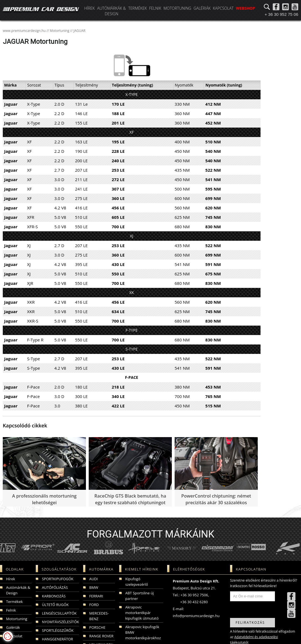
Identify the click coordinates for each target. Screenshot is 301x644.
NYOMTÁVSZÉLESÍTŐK (60, 622)
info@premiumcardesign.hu (196, 616)
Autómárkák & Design (111, 11)
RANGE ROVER (101, 636)
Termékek (138, 8)
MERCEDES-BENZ (99, 616)
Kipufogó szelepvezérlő (137, 582)
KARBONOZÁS (54, 596)
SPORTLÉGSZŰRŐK (58, 630)
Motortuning (177, 8)
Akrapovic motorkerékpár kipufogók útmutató (142, 613)
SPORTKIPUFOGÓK (58, 579)
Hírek (90, 8)
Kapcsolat (223, 8)
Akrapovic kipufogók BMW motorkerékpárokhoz (143, 632)
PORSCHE (97, 627)
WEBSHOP (245, 8)
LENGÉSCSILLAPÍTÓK (59, 613)
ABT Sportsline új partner (140, 596)
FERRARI (96, 596)
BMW (94, 587)
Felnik (155, 8)
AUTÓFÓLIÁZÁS (55, 587)
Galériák (202, 8)
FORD (94, 605)
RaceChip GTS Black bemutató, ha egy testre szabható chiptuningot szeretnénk (130, 503)
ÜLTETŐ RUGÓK (55, 605)
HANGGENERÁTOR (57, 639)
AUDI (94, 579)
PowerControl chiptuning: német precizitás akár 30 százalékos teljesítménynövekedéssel (216, 503)
